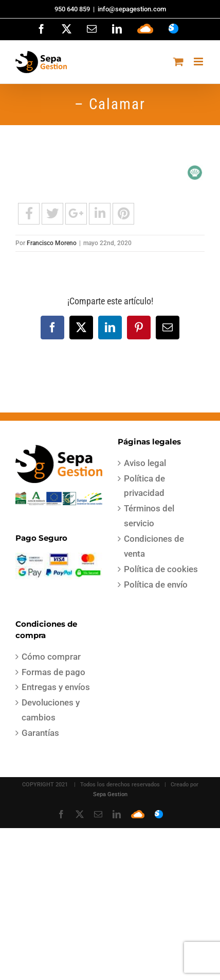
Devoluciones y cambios (51, 710)
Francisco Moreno (52, 243)
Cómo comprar (51, 657)
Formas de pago (53, 672)
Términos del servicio (149, 516)
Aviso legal (145, 463)
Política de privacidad (144, 486)
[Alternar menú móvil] (199, 62)
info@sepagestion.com (132, 9)
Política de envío (156, 584)
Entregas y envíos (56, 687)
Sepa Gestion (110, 794)
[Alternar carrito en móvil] (178, 62)
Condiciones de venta (154, 546)
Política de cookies (161, 569)
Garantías (40, 733)
